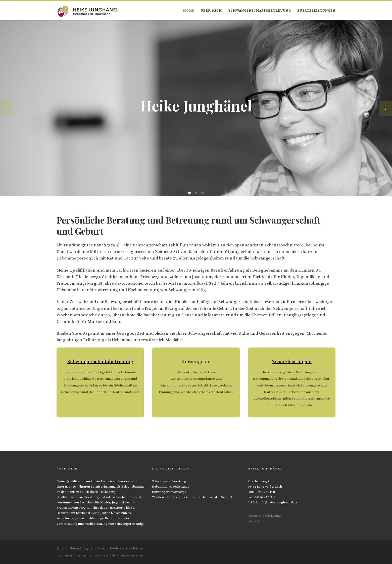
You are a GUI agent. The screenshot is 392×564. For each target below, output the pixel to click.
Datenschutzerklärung (264, 516)
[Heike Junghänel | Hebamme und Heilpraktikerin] (88, 10)
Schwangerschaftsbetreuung (100, 361)
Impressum (256, 521)
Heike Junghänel (84, 548)
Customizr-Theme (132, 556)
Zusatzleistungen (292, 361)
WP (84, 556)
